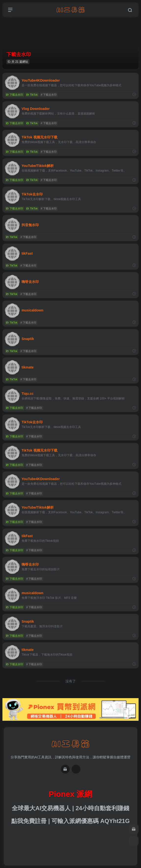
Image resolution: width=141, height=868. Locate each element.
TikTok (32, 95)
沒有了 (71, 681)
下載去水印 (14, 95)
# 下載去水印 (49, 95)
